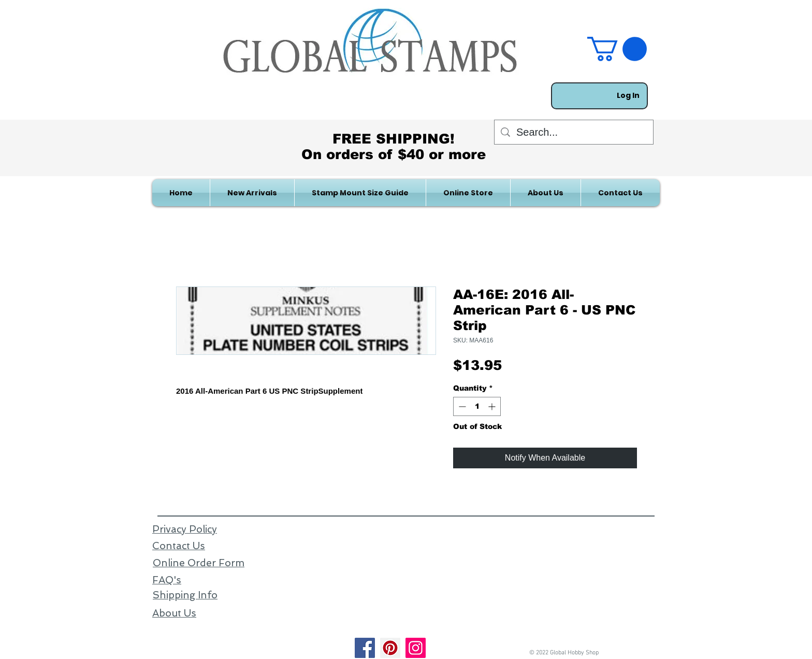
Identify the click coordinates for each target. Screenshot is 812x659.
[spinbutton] (477, 406)
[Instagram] (416, 648)
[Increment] (493, 406)
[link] (617, 49)
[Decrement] (461, 406)
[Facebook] (365, 648)
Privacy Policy (185, 529)
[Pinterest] (390, 648)
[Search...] (574, 132)
